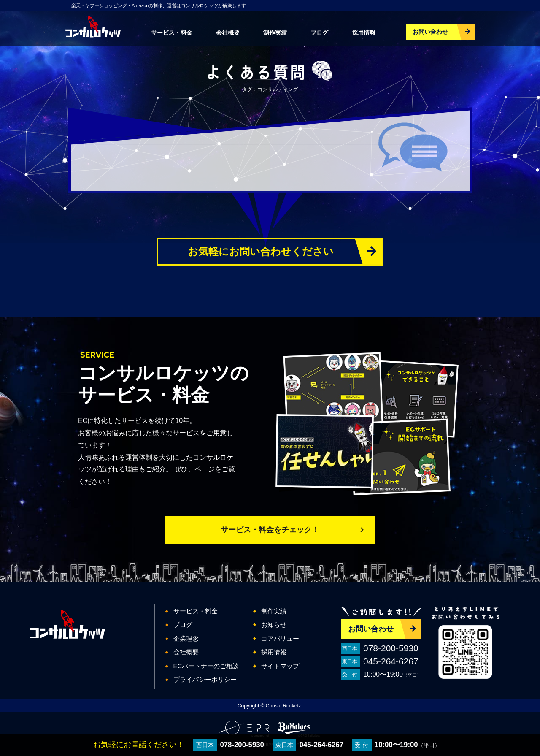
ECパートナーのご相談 (206, 666)
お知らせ (274, 625)
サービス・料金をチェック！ (270, 530)
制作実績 (275, 33)
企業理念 (186, 638)
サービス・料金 (172, 33)
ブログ (319, 33)
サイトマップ (280, 666)
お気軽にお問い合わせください (261, 251)
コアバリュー (280, 638)
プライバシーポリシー (205, 679)
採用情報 (364, 33)
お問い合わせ (430, 32)
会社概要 (228, 33)
